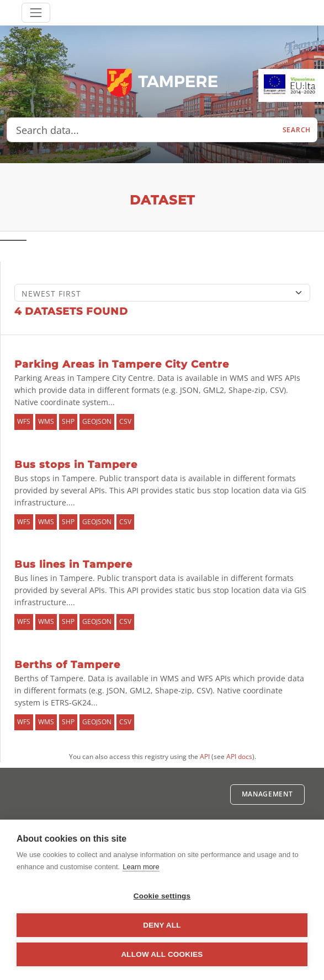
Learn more (141, 867)
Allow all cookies (162, 954)
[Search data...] (142, 130)
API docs (239, 756)
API (205, 756)
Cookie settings (162, 896)
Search (297, 130)
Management (267, 794)
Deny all (162, 925)
